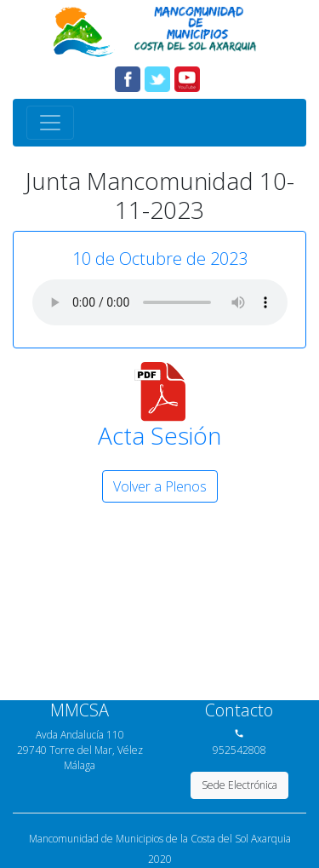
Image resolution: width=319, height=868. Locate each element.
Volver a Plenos (160, 486)
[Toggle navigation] (50, 123)
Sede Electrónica (239, 785)
